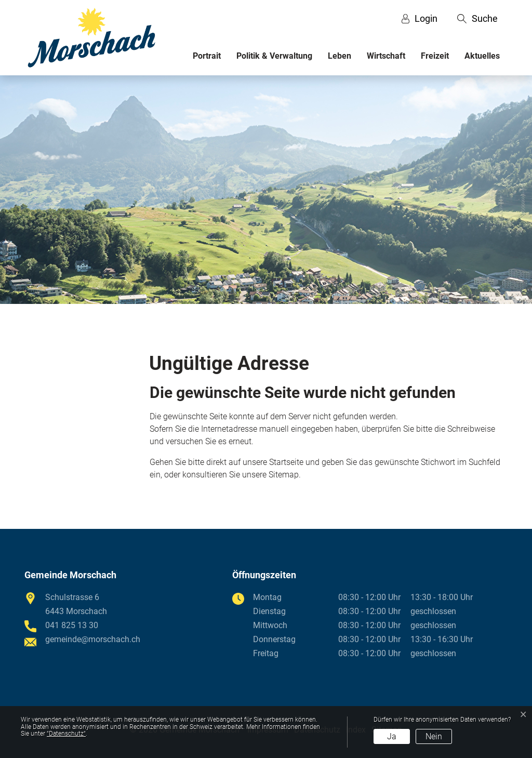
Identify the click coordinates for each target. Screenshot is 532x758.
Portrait (207, 56)
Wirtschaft (386, 56)
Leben (340, 56)
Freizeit (435, 56)
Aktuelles (482, 56)
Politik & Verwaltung (274, 56)
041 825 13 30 (72, 625)
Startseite (286, 462)
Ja (392, 736)
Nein (434, 736)
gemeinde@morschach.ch (93, 639)
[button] (477, 19)
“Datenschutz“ (66, 734)
